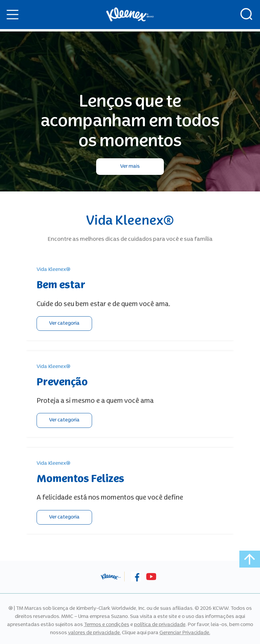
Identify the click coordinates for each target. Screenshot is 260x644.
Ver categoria (64, 323)
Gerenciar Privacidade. (185, 633)
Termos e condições (107, 625)
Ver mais (130, 166)
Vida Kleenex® (53, 270)
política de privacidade (160, 625)
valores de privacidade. (94, 633)
